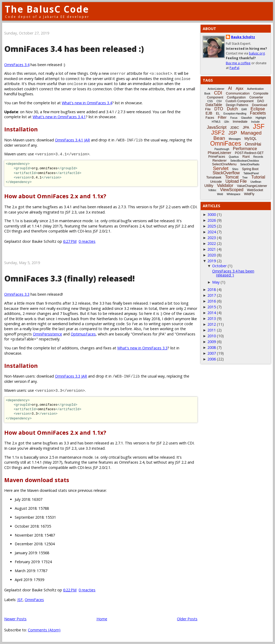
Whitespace (233, 194)
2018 (212, 289)
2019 (212, 261)
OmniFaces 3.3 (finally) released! (70, 278)
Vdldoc (212, 190)
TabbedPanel (251, 173)
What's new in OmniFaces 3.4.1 (59, 117)
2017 (212, 295)
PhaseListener (220, 153)
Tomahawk (214, 177)
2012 (212, 324)
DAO (261, 101)
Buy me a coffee (238, 63)
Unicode (216, 182)
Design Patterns (237, 105)
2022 (212, 243)
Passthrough (222, 149)
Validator (225, 185)
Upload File (236, 181)
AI (230, 88)
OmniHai (253, 144)
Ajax (239, 88)
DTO (219, 109)
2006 (212, 359)
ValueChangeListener (252, 186)
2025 (212, 226)
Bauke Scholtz (243, 37)
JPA (246, 127)
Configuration (236, 97)
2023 (212, 238)
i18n (226, 122)
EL (218, 113)
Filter (222, 117)
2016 (212, 301)
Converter (256, 97)
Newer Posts (15, 619)
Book (207, 94)
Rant (246, 157)
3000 (212, 214)
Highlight (261, 118)
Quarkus (234, 157)
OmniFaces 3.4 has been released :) (74, 49)
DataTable (214, 105)
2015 (212, 307)
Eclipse (258, 109)
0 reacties (87, 241)
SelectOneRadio (250, 164)
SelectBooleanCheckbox (245, 161)
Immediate (240, 122)
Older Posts (187, 619)
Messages (235, 139)
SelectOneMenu (224, 164)
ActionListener (216, 89)
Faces (210, 118)
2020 (212, 255)
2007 (212, 353)
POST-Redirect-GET (249, 153)
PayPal (234, 68)
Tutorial (258, 177)
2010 (212, 336)
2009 (212, 342)
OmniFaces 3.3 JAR (71, 376)
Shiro (235, 169)
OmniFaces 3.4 (17, 65)
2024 (212, 232)
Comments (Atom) (44, 630)
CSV (219, 101)
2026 (212, 220)
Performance (245, 149)
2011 (212, 330)
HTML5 (216, 122)
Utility (209, 186)
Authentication (255, 89)
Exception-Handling (235, 114)
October (219, 266)
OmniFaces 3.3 (17, 294)
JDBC (235, 128)
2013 (212, 318)
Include (255, 122)
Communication (238, 93)
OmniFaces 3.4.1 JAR (72, 140)
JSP (233, 133)
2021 (212, 249)
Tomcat (232, 177)
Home (102, 619)
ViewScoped (232, 190)
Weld (220, 194)
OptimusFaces (83, 334)
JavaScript (217, 127)
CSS (210, 101)
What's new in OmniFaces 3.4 (87, 103)
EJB (209, 113)
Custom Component (240, 101)
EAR (244, 109)
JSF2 (218, 133)
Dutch (232, 109)
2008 (212, 347)
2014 (212, 313)
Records (258, 157)
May (216, 282)
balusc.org (257, 53)
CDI (218, 93)
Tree (245, 178)
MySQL (251, 138)
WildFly (249, 194)
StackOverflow (226, 173)
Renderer (220, 160)
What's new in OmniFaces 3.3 (142, 348)
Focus (234, 118)
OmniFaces (34, 600)
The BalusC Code (47, 9)
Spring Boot (250, 169)
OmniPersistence (47, 334)
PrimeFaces (217, 157)
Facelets (258, 113)
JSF (20, 600)
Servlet (221, 168)
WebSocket (255, 190)
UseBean (256, 182)
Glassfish (246, 118)
